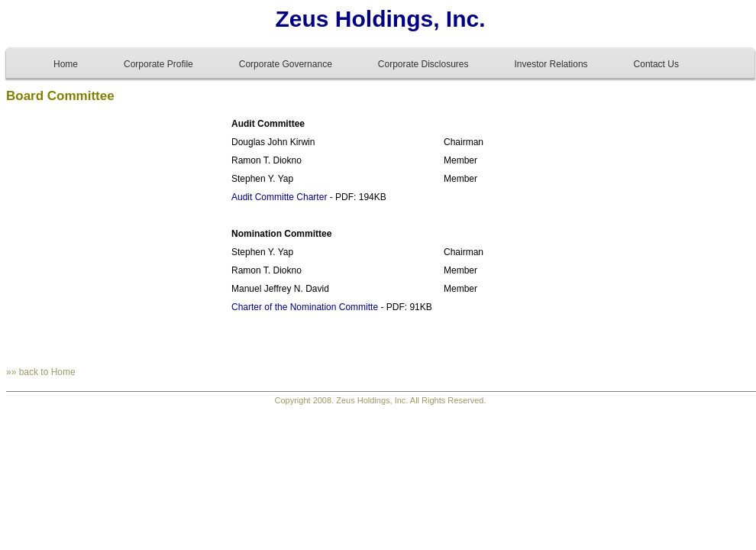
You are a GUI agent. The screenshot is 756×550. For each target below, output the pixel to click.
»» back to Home (41, 372)
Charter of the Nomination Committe (305, 307)
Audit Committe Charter (279, 197)
